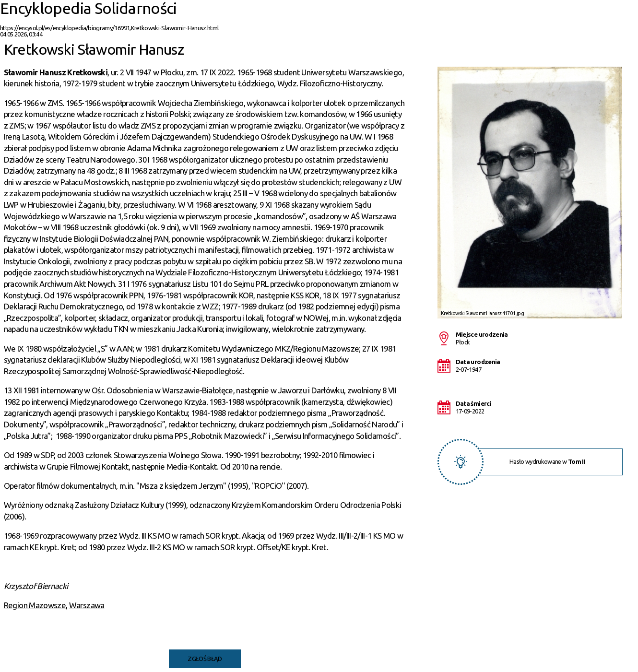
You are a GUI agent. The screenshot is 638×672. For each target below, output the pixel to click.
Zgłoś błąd (205, 659)
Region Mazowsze (35, 605)
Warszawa (87, 605)
